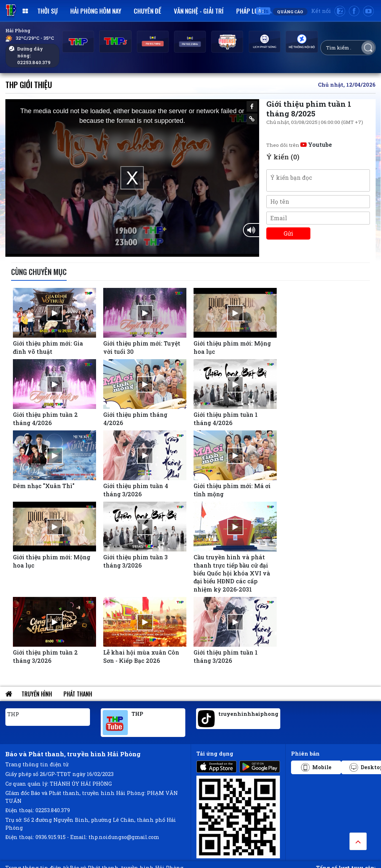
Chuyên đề (147, 11)
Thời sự (47, 11)
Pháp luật (250, 11)
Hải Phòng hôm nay (96, 11)
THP (13, 714)
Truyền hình (37, 694)
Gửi (288, 233)
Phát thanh (78, 694)
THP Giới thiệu (29, 84)
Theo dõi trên (299, 145)
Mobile (316, 767)
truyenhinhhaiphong (248, 714)
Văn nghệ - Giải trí (199, 11)
